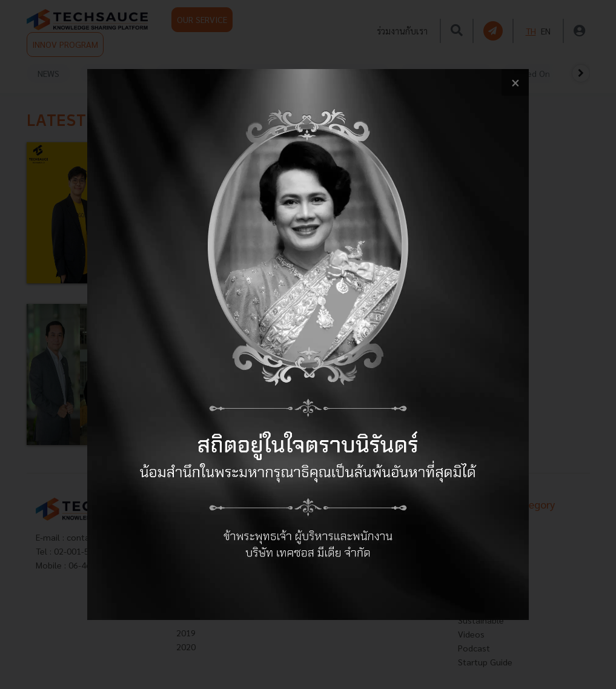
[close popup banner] (515, 83)
